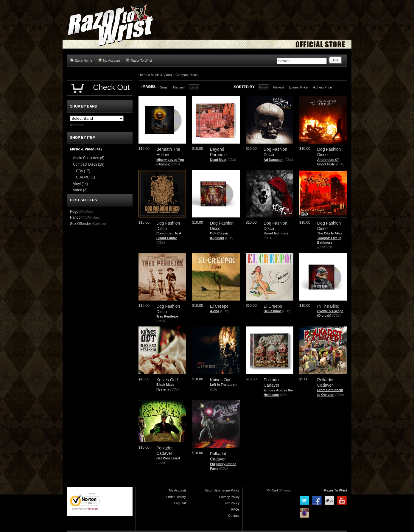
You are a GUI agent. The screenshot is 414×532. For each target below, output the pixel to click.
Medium (179, 87)
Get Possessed (168, 458)
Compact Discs (186, 75)
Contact (234, 516)
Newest (279, 87)
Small (164, 87)
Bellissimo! (272, 311)
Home (143, 75)
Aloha (215, 311)
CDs (83, 171)
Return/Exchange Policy (222, 490)
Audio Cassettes (89, 158)
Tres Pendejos (168, 316)
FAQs (235, 509)
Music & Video (161, 75)
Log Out (180, 503)
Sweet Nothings (276, 233)
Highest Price (322, 87)
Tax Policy (232, 503)
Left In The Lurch (223, 385)
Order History (176, 497)
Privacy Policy (229, 497)
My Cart (272, 490)
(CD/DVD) (325, 247)
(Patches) (86, 211)
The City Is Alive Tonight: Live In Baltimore (330, 238)
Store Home (81, 60)
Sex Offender (81, 224)
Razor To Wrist (139, 60)
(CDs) (176, 164)
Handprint (78, 217)
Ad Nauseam (274, 160)
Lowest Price (298, 87)
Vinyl (80, 184)
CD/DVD (85, 177)
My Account (109, 60)
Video (80, 190)
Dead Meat (218, 160)
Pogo (74, 211)
